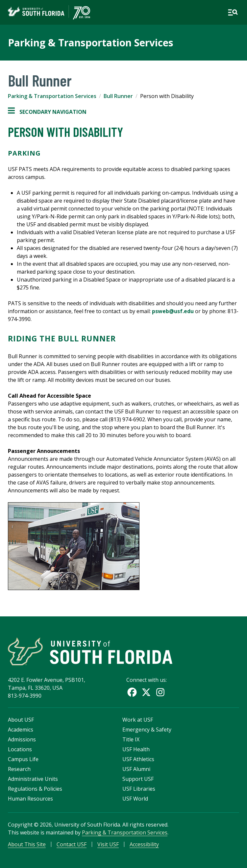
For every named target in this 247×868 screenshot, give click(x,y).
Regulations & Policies (35, 789)
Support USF (138, 779)
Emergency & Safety (147, 730)
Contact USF (72, 844)
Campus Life (23, 759)
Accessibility (144, 844)
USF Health (136, 749)
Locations (20, 749)
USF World (135, 799)
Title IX (131, 739)
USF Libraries (139, 789)
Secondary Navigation (47, 112)
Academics (21, 730)
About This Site (27, 844)
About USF (21, 720)
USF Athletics (138, 759)
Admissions (22, 739)
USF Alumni (136, 769)
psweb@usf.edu (173, 311)
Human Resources (30, 799)
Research (19, 769)
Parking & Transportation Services (91, 43)
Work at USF (138, 720)
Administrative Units (33, 779)
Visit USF (108, 844)
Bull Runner (118, 96)
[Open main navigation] (233, 12)
